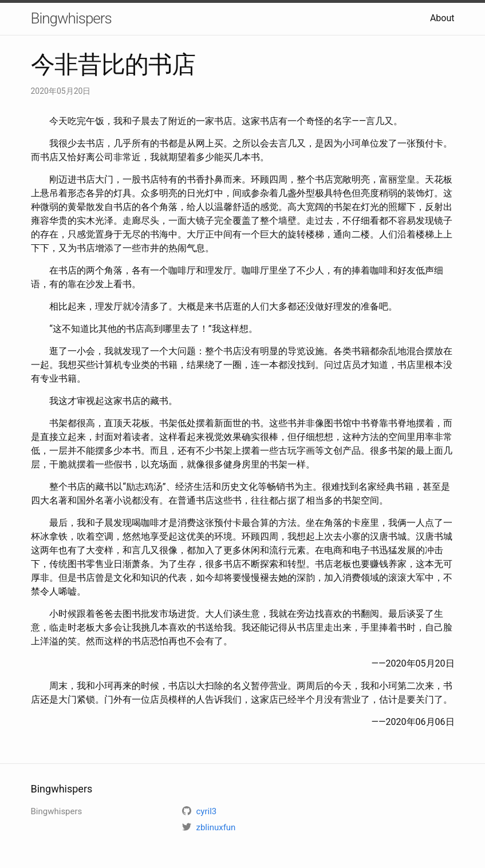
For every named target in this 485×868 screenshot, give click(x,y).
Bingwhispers (71, 18)
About (442, 18)
